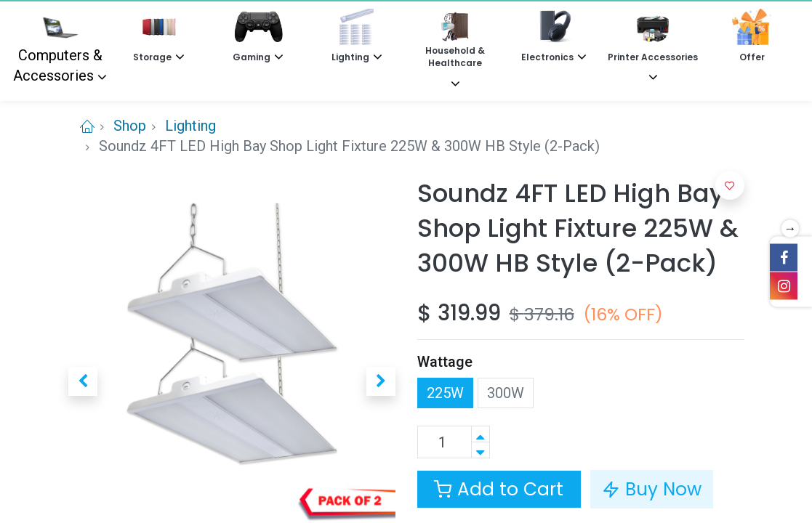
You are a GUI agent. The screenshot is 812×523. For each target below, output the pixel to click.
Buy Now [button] (652, 489)
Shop (130, 126)
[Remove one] (481, 450)
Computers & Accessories (58, 46)
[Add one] (481, 434)
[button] (83, 381)
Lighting (190, 126)
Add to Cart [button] (499, 489)
